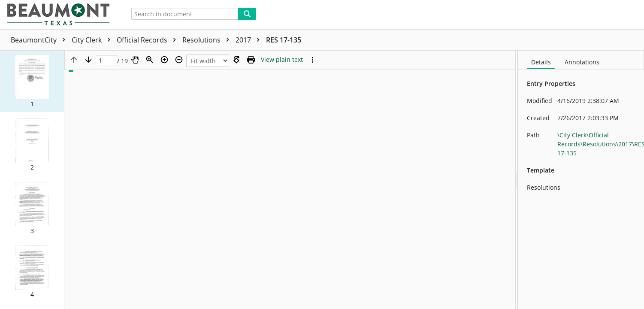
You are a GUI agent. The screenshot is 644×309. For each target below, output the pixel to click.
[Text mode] (282, 60)
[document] (581, 180)
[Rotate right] (236, 60)
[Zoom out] (179, 60)
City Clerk (93, 40)
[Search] (247, 14)
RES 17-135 (284, 40)
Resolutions (208, 40)
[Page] (106, 61)
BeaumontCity (40, 40)
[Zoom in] (164, 60)
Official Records (148, 40)
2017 (250, 40)
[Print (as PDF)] (251, 60)
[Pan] (135, 60)
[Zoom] (150, 60)
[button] (32, 81)
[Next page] (88, 60)
